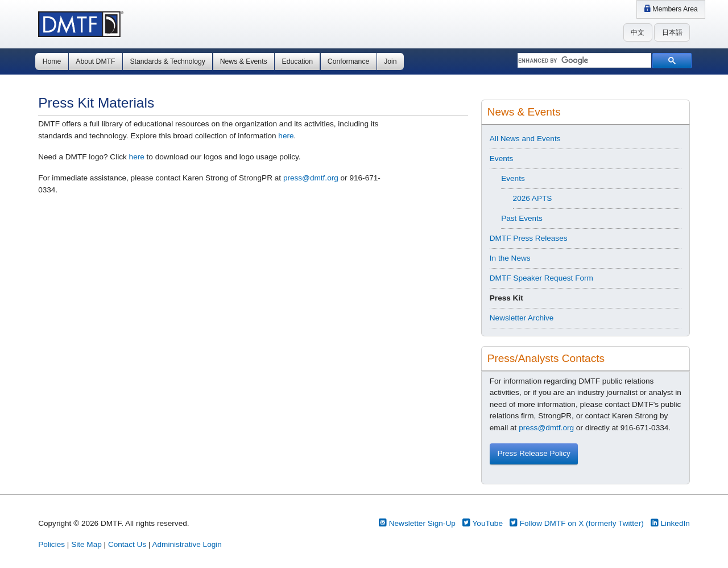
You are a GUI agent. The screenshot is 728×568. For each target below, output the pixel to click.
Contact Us (127, 544)
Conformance (348, 61)
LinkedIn (670, 523)
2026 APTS (533, 198)
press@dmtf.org (311, 178)
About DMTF (95, 61)
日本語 (672, 32)
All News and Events (525, 139)
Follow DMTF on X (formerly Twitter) (577, 523)
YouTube (483, 523)
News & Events (244, 61)
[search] (583, 61)
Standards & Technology (167, 61)
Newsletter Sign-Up (417, 523)
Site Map (86, 544)
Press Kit (506, 298)
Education (297, 61)
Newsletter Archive (522, 318)
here (286, 136)
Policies (51, 544)
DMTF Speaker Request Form (541, 278)
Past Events (522, 218)
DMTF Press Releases (529, 238)
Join (390, 61)
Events (502, 159)
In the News (510, 258)
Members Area (671, 9)
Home (52, 61)
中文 (638, 32)
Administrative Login (187, 544)
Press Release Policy (533, 453)
